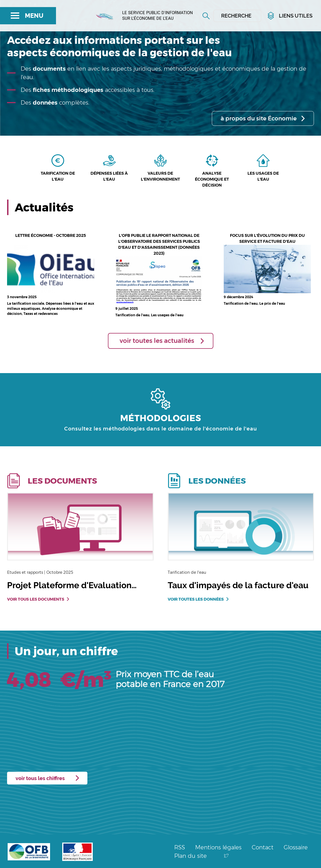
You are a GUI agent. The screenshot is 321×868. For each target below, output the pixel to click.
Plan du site (190, 856)
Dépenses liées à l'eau (109, 176)
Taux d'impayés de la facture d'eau (238, 585)
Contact (263, 847)
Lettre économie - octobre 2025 (51, 235)
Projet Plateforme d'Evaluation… (72, 585)
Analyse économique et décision (212, 179)
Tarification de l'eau (58, 176)
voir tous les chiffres (40, 778)
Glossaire (296, 847)
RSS (180, 847)
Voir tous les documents (36, 599)
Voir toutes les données (196, 599)
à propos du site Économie (259, 118)
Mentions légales (218, 847)
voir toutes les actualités (157, 341)
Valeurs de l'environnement (160, 176)
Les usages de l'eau (263, 176)
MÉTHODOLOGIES (161, 418)
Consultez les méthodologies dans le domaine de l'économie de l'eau (161, 429)
